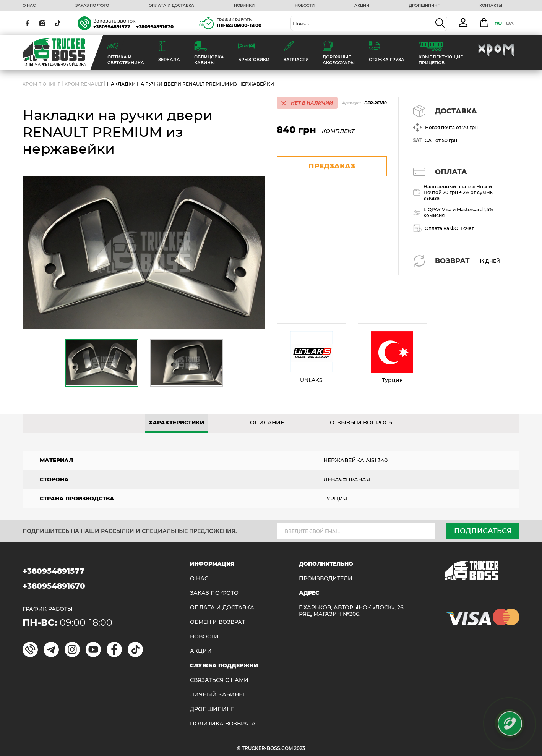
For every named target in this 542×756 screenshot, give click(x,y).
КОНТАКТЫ (491, 6)
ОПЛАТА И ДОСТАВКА (171, 6)
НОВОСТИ (305, 6)
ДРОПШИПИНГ (424, 6)
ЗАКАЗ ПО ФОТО (92, 6)
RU (498, 23)
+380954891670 (155, 27)
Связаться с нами (219, 680)
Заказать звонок (114, 21)
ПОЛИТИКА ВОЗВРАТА (223, 724)
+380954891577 (112, 27)
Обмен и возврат (217, 622)
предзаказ (332, 166)
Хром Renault (84, 84)
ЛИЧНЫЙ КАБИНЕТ (218, 695)
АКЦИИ (362, 6)
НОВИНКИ (244, 6)
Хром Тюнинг (41, 84)
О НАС (29, 6)
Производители (326, 579)
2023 (299, 748)
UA (510, 23)
